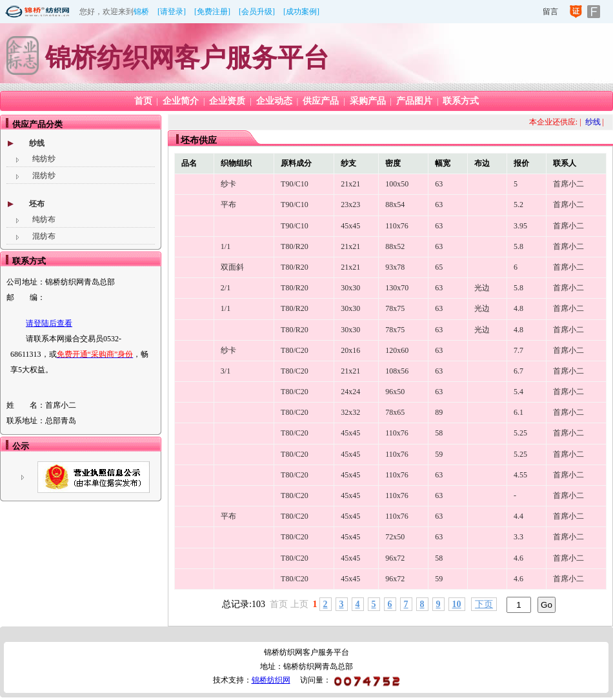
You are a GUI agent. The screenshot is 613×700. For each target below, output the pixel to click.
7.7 (518, 350)
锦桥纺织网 (271, 680)
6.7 (518, 371)
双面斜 (232, 267)
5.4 (518, 392)
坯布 (37, 204)
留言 (550, 12)
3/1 (226, 371)
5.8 (518, 246)
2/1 (226, 288)
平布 (228, 205)
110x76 (397, 226)
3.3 (518, 537)
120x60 (397, 350)
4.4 (518, 516)
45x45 (350, 226)
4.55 (520, 475)
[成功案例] (301, 12)
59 (439, 454)
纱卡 (228, 184)
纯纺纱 (44, 159)
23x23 (350, 205)
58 (439, 433)
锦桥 (141, 12)
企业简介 (181, 101)
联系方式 (461, 101)
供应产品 (321, 101)
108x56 (397, 371)
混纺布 (44, 236)
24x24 (350, 392)
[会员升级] (257, 12)
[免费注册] (212, 12)
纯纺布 (44, 219)
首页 (143, 101)
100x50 (397, 184)
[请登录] (172, 12)
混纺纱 (44, 175)
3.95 (520, 226)
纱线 (37, 143)
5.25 (520, 433)
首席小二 (568, 184)
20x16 (350, 350)
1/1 (226, 246)
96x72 (395, 558)
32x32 (350, 412)
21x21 (350, 184)
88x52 (395, 246)
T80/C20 (295, 350)
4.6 (518, 558)
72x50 (395, 537)
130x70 (397, 288)
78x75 (395, 308)
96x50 (395, 392)
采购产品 (368, 101)
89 (439, 412)
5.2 (518, 205)
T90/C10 (295, 184)
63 (439, 184)
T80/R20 (295, 246)
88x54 (395, 205)
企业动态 (274, 101)
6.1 (518, 412)
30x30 (350, 288)
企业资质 (227, 101)
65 (439, 267)
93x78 (395, 267)
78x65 (395, 412)
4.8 (518, 308)
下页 (484, 604)
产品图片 (414, 101)
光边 (482, 288)
